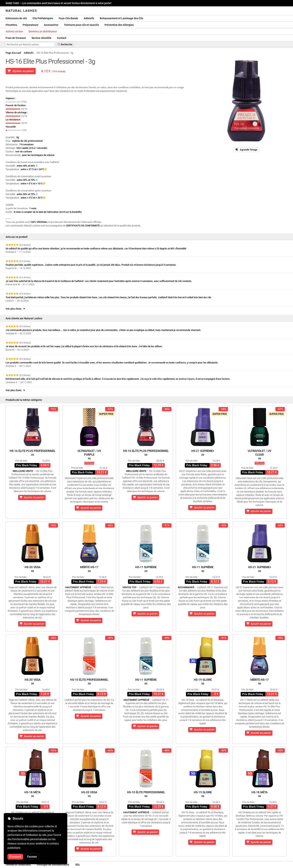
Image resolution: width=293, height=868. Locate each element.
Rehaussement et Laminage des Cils (121, 18)
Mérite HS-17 (89, 569)
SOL (78, 865)
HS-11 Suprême (146, 569)
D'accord (15, 857)
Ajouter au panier (21, 71)
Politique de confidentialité (53, 865)
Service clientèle (41, 38)
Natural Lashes (21, 11)
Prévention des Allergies (119, 25)
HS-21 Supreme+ (203, 453)
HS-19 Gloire (203, 682)
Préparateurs (30, 25)
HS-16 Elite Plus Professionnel (33, 453)
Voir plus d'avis (16, 309)
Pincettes (11, 25)
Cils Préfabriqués (43, 18)
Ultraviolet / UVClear (260, 455)
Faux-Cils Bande (68, 18)
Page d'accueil (13, 53)
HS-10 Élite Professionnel (89, 682)
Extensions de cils (16, 18)
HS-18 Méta (33, 794)
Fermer (32, 857)
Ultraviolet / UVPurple (89, 455)
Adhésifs (89, 18)
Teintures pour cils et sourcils (81, 25)
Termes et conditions (18, 865)
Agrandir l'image (246, 150)
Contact (62, 38)
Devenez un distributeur (43, 31)
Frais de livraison (16, 38)
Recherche (65, 44)
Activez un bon (14, 31)
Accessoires (51, 25)
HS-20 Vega (33, 569)
